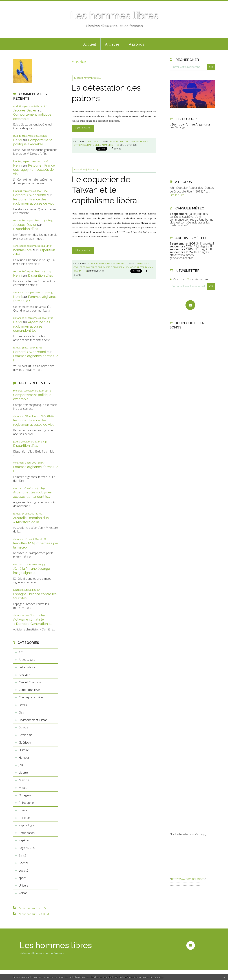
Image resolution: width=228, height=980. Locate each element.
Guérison (25, 742)
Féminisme (26, 735)
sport (22, 878)
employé (124, 141)
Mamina (24, 780)
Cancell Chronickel (30, 682)
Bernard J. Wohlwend (30, 195)
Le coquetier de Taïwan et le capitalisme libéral (106, 190)
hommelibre (23, 250)
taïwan (149, 267)
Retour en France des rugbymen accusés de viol (34, 170)
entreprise (80, 145)
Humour (24, 758)
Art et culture (27, 660)
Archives (112, 44)
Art (21, 652)
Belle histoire (27, 667)
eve (111, 145)
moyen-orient (94, 267)
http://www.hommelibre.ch (188, 879)
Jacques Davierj (25, 110)
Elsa (21, 712)
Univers (24, 885)
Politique (24, 818)
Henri (17, 140)
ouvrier (134, 141)
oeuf (133, 267)
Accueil (90, 44)
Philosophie (26, 803)
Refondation (27, 833)
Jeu (21, 765)
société (23, 871)
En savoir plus (157, 977)
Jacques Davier (25, 225)
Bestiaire (24, 675)
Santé (22, 855)
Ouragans (25, 795)
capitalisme (142, 263)
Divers (23, 705)
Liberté (23, 773)
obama (77, 271)
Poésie (23, 810)
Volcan (23, 893)
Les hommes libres (114, 15)
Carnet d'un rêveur (31, 690)
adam (105, 145)
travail (144, 141)
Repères (24, 840)
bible (98, 145)
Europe (23, 727)
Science (24, 863)
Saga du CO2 (27, 848)
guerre (107, 267)
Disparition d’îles (26, 229)
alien (126, 267)
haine (90, 145)
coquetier (79, 267)
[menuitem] (90, 44)
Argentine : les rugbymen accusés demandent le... (32, 326)
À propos (137, 44)
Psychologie (26, 825)
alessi (140, 267)
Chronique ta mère (31, 697)
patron (114, 141)
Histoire (24, 750)
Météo (23, 788)
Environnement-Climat (33, 720)
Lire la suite (83, 128)
